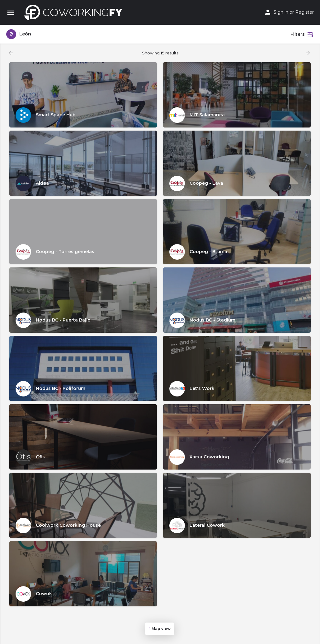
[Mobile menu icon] (11, 13)
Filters (302, 34)
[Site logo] (75, 12)
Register (304, 12)
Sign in (281, 12)
